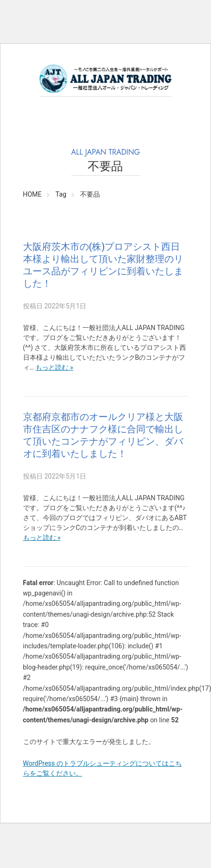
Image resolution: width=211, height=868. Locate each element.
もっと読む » (54, 367)
